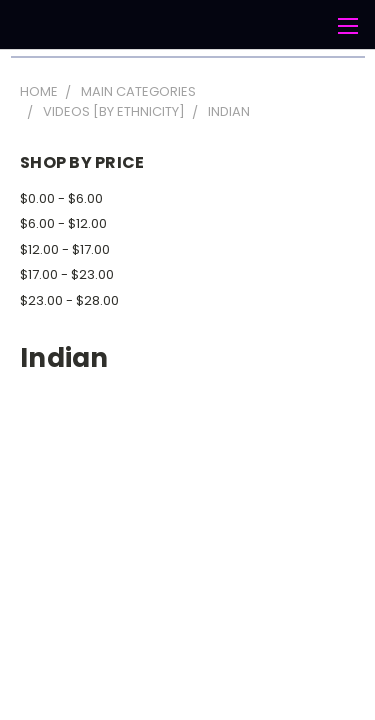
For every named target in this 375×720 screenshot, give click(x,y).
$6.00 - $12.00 (63, 223)
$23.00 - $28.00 (69, 300)
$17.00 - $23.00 (67, 274)
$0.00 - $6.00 (61, 198)
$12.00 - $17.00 (65, 249)
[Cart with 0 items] (310, 25)
